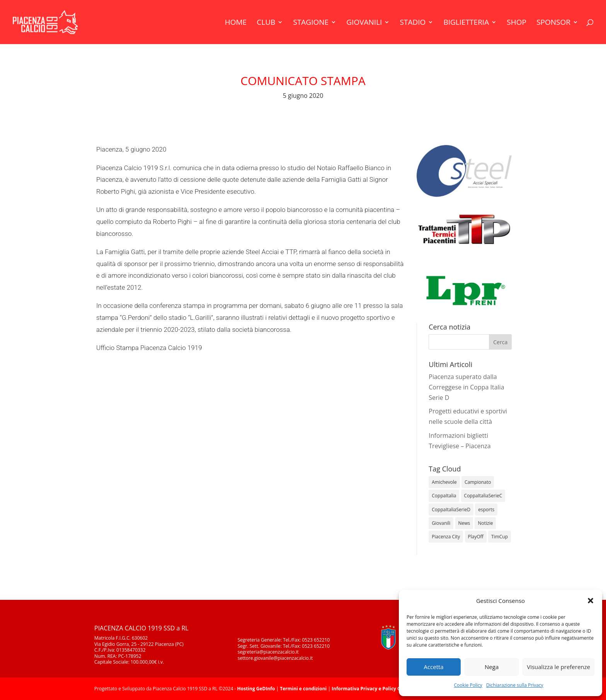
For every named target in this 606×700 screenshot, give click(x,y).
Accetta (433, 667)
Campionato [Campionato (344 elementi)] (478, 482)
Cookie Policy (468, 685)
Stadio (413, 23)
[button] (591, 601)
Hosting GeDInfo (256, 689)
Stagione (311, 23)
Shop (517, 23)
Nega (492, 667)
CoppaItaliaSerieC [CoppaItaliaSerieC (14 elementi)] (483, 496)
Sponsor (553, 23)
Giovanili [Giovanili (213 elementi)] (441, 523)
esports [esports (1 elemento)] (486, 510)
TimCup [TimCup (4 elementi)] (500, 537)
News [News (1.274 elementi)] (464, 523)
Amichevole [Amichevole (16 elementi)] (444, 482)
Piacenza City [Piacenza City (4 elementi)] (446, 537)
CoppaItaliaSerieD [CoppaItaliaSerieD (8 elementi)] (451, 510)
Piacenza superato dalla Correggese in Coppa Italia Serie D (466, 387)
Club (266, 23)
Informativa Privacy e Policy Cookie (372, 689)
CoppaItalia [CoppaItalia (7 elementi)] (444, 496)
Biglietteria (466, 23)
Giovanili (364, 23)
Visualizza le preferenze (558, 667)
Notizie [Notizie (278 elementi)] (485, 523)
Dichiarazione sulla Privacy (515, 685)
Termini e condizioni (303, 689)
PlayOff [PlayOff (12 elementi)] (476, 537)
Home (236, 23)
